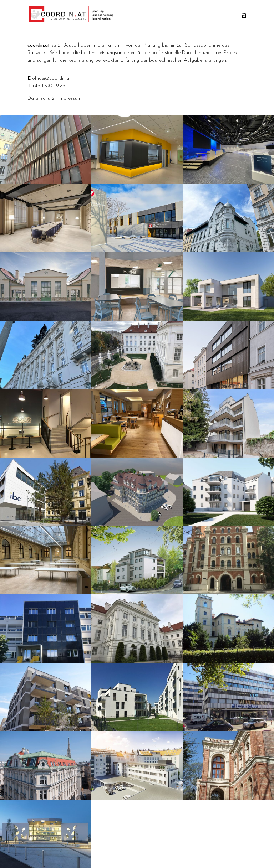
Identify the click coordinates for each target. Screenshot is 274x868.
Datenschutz (41, 99)
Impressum (70, 99)
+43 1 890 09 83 (49, 86)
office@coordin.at (52, 79)
